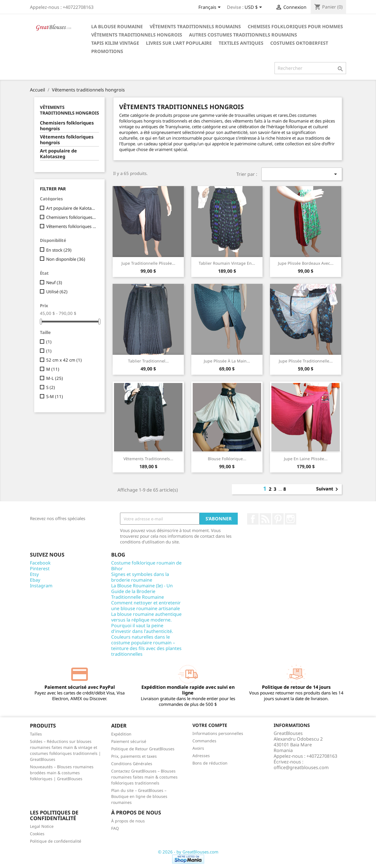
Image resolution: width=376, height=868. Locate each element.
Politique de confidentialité (56, 841)
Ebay (35, 580)
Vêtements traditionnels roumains (195, 27)
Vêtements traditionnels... (148, 459)
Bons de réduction (210, 763)
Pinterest (278, 519)
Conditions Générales (132, 764)
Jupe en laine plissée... (306, 459)
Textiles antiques (241, 43)
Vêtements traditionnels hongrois (137, 35)
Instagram (290, 519)
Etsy (34, 574)
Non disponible (66, 259)
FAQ (115, 828)
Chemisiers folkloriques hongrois (67, 126)
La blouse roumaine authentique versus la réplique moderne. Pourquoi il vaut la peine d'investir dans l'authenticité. (146, 623)
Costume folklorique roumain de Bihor (146, 566)
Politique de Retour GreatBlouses (143, 749)
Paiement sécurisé (129, 741)
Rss (265, 519)
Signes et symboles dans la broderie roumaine (140, 577)
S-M (55, 396)
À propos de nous (128, 821)
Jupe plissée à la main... (227, 361)
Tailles (36, 734)
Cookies (37, 834)
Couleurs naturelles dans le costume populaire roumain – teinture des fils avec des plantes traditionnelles (146, 645)
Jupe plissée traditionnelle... (306, 361)
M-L (55, 378)
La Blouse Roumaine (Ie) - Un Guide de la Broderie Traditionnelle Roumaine (142, 591)
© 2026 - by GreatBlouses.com (188, 852)
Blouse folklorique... (227, 459)
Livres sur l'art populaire (179, 43)
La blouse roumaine (117, 27)
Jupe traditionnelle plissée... (148, 263)
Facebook (253, 519)
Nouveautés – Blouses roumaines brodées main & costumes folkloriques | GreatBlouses (62, 773)
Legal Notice (42, 826)
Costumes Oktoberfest (299, 43)
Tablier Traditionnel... (148, 361)
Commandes (204, 741)
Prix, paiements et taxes (134, 756)
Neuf (54, 282)
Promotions (107, 51)
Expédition (121, 734)
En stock (59, 250)
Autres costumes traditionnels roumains (243, 35)
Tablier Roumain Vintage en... (227, 263)
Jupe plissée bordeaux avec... (306, 263)
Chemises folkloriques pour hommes (295, 27)
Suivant (328, 489)
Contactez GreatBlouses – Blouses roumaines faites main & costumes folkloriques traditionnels (144, 777)
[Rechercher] (310, 68)
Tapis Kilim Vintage (115, 43)
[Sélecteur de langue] (211, 8)
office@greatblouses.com (301, 767)
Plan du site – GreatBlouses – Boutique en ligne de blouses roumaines (139, 796)
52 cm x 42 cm (64, 360)
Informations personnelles (218, 733)
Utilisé (57, 292)
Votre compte (210, 725)
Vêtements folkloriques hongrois (67, 140)
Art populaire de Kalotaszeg (58, 154)
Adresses (201, 756)
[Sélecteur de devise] (254, 8)
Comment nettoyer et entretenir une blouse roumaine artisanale (146, 606)
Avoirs (198, 748)
